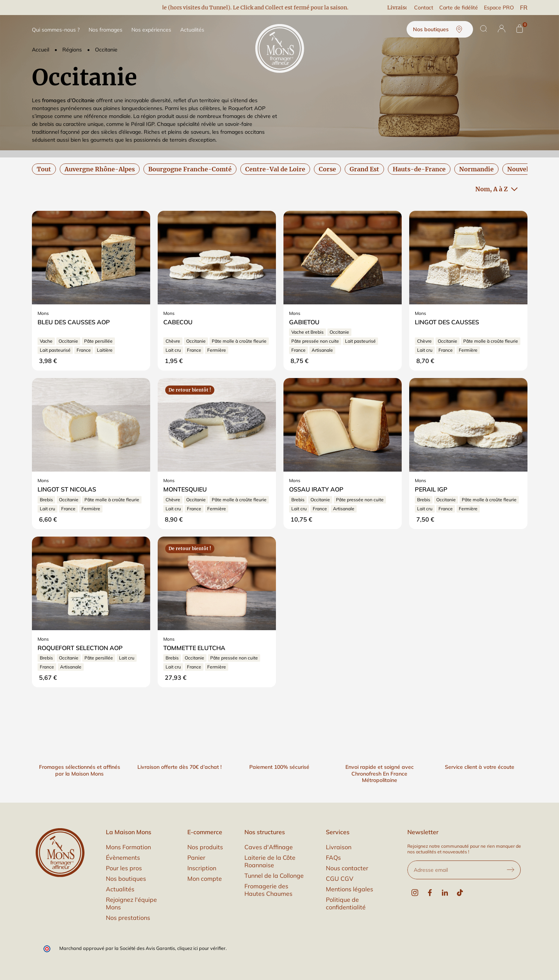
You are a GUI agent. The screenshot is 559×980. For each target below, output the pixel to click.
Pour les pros (124, 868)
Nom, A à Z (497, 189)
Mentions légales (350, 889)
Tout (44, 169)
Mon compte (205, 879)
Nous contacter (347, 868)
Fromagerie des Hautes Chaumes (268, 890)
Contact (424, 8)
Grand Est (364, 169)
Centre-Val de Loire (275, 169)
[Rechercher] (484, 29)
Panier (196, 857)
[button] (502, 29)
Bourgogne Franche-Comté (190, 169)
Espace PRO (499, 8)
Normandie (476, 169)
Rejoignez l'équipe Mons (131, 903)
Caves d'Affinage (269, 847)
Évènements (123, 857)
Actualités (120, 889)
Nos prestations (128, 918)
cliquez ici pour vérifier (201, 948)
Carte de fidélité (459, 8)
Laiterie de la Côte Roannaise (270, 861)
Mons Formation (128, 847)
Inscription (202, 868)
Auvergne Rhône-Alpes (100, 169)
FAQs (333, 857)
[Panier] (520, 29)
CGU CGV (340, 879)
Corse (327, 169)
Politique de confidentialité (346, 903)
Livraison (339, 847)
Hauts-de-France (419, 169)
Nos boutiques (440, 29)
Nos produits (205, 847)
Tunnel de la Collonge (274, 876)
